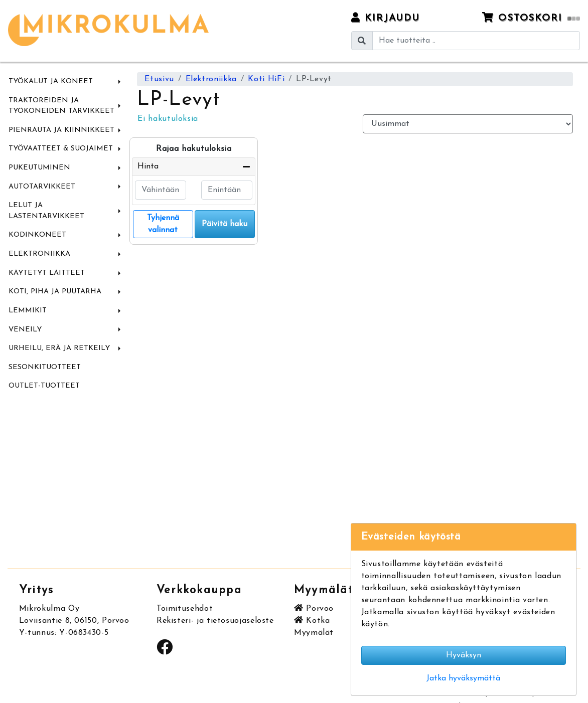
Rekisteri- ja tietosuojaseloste (215, 621)
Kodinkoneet (37, 235)
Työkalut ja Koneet (51, 81)
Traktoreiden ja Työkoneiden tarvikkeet (61, 106)
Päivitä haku (225, 224)
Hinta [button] (148, 166)
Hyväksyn (464, 655)
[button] (120, 82)
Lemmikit (28, 311)
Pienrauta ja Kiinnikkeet (61, 130)
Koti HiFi (266, 79)
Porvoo (314, 609)
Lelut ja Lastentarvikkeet (46, 211)
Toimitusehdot (185, 609)
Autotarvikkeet (42, 187)
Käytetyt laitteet (47, 273)
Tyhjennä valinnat (163, 224)
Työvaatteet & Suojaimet (61, 149)
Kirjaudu (386, 18)
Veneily (25, 330)
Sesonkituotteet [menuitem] (45, 367)
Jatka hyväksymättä (463, 678)
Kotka (312, 621)
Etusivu (159, 79)
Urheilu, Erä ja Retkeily (59, 348)
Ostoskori (531, 18)
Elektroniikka (39, 254)
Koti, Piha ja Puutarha (55, 292)
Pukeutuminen (39, 168)
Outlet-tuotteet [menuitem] (44, 386)
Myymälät (314, 633)
